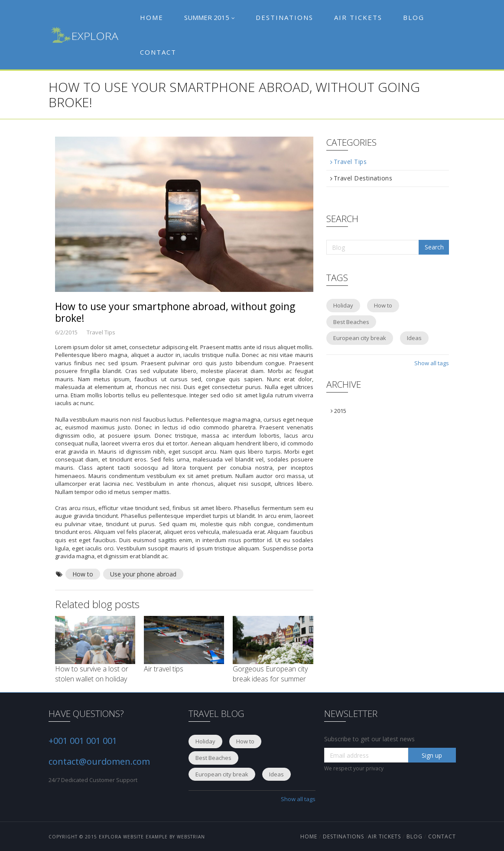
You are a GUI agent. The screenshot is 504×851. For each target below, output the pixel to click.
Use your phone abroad (143, 574)
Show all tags (432, 363)
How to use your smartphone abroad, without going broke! (175, 312)
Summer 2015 (210, 17)
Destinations (285, 17)
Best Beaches (351, 322)
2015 (338, 411)
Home (152, 17)
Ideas (414, 338)
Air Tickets (384, 836)
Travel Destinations (361, 178)
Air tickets (358, 17)
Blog (414, 17)
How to (83, 574)
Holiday (343, 305)
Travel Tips (348, 162)
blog (415, 836)
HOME (310, 836)
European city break (360, 338)
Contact (158, 52)
